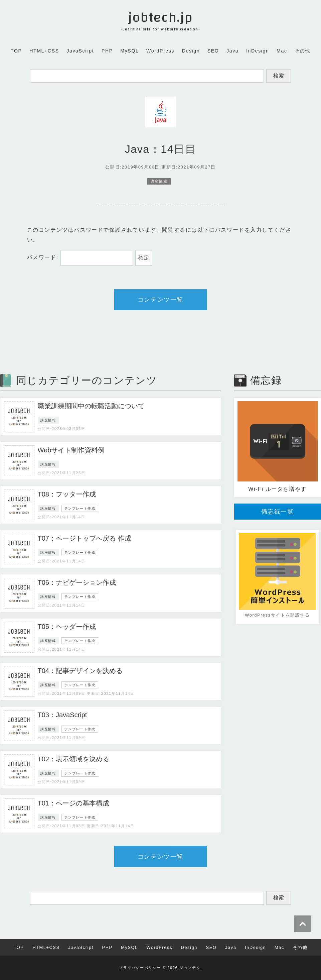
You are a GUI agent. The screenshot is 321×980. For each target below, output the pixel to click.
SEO (213, 51)
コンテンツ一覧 (160, 300)
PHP (107, 51)
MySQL (129, 51)
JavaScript (80, 51)
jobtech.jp (160, 18)
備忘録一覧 (278, 512)
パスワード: (80, 257)
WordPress (160, 51)
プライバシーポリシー (140, 968)
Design (191, 51)
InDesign (258, 51)
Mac (282, 51)
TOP (16, 51)
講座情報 (159, 182)
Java (232, 51)
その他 (302, 51)
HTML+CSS (44, 51)
